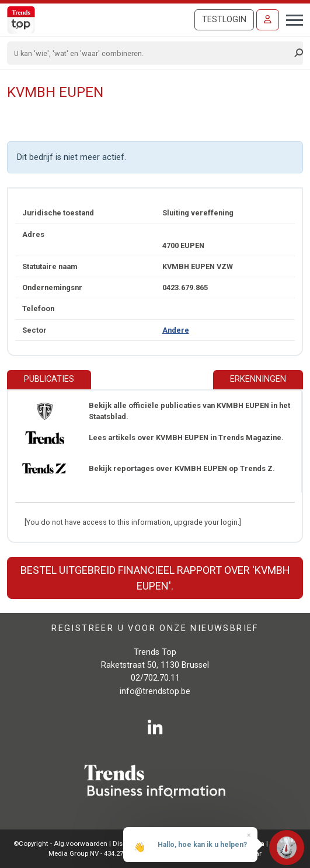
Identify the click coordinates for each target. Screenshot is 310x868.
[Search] (151, 53)
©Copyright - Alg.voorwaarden (60, 843)
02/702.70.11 (155, 678)
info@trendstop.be (155, 691)
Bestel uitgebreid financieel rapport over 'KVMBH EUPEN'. (155, 578)
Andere (176, 330)
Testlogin (224, 20)
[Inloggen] (268, 20)
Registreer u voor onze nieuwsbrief (155, 628)
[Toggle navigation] (291, 19)
